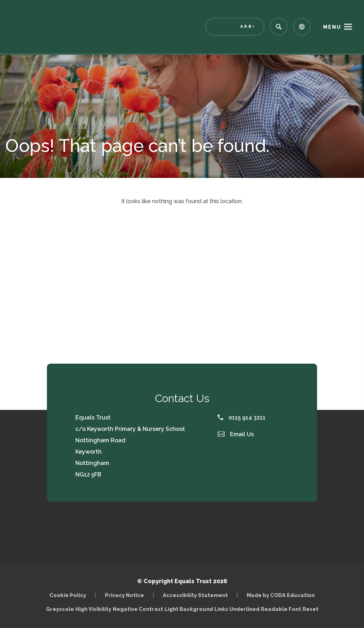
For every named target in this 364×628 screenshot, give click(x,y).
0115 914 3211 (242, 418)
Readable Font (281, 609)
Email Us (236, 434)
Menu (332, 27)
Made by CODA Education (281, 595)
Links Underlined (237, 609)
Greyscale (60, 609)
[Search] (279, 27)
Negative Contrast (138, 609)
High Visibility (93, 609)
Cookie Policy (68, 595)
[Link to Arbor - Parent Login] (235, 27)
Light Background (189, 609)
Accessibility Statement (195, 595)
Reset (311, 609)
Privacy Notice (124, 595)
